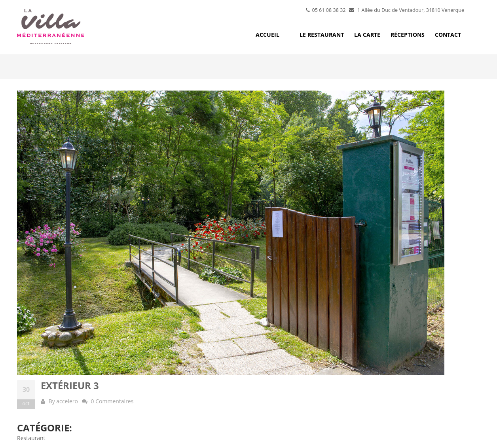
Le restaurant (322, 35)
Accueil (267, 35)
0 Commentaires (112, 401)
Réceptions (408, 35)
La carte (367, 35)
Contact (448, 35)
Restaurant (31, 438)
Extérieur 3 (70, 385)
